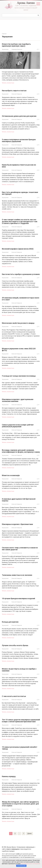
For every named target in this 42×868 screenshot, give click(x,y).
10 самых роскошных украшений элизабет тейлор (20, 748)
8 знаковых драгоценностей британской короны (19, 500)
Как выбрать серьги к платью (14, 91)
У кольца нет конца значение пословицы (19, 376)
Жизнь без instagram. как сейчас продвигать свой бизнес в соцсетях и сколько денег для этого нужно (20, 804)
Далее (29, 834)
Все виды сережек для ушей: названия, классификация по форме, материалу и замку (21, 451)
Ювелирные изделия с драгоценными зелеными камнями (18, 400)
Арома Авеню (26, 3)
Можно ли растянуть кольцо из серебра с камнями (19, 670)
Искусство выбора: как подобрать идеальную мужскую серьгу (16, 45)
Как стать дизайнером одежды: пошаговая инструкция (20, 193)
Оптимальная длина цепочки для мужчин (19, 116)
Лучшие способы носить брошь (15, 645)
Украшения (5, 49)
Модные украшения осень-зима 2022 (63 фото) (19, 350)
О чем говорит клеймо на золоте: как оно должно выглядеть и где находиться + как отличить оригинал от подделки (20, 221)
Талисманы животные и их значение (17, 575)
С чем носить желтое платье (14, 696)
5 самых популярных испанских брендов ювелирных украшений (19, 140)
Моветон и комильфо (11, 475)
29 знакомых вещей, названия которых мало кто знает (21, 299)
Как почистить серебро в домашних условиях (21, 274)
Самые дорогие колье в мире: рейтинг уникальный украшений (18, 426)
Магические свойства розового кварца (18, 323)
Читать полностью (8, 83)
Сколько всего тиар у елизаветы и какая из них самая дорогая (20, 549)
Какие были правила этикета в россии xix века (19, 166)
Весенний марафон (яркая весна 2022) (18, 249)
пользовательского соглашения (30, 864)
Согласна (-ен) (21, 866)
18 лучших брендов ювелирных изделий (18, 598)
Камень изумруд (9, 776)
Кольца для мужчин (10, 622)
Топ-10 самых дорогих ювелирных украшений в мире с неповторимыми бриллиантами (21, 721)
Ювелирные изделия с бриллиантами (17, 524)
